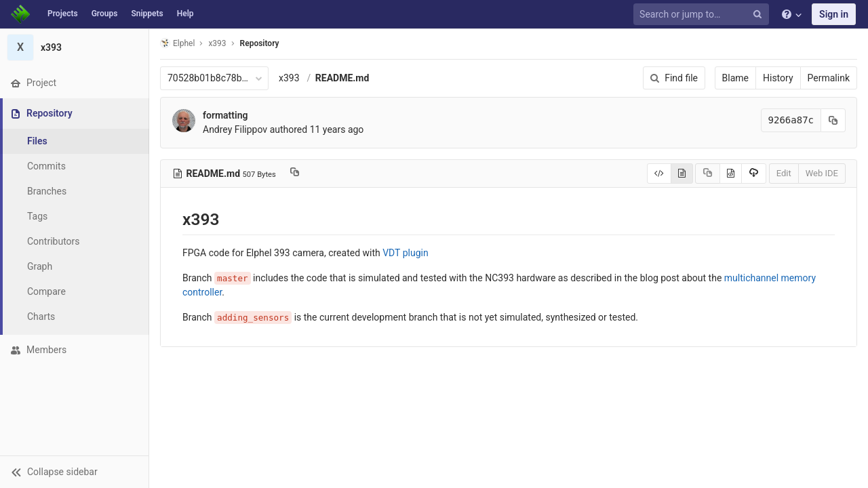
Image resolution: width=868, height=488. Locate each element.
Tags (37, 216)
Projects (63, 14)
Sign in (834, 14)
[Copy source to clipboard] (708, 174)
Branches (47, 191)
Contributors (54, 241)
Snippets (147, 14)
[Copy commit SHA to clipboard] (833, 120)
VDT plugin (405, 253)
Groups (105, 14)
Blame (735, 78)
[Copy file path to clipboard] (295, 174)
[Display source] (659, 174)
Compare (46, 291)
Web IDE (822, 173)
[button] (74, 472)
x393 (289, 78)
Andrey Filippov (235, 129)
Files (37, 141)
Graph (40, 266)
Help (185, 14)
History (778, 78)
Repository (260, 43)
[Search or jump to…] (703, 15)
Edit (784, 173)
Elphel (177, 43)
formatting (225, 115)
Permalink (829, 78)
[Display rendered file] (682, 174)
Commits (46, 166)
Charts (41, 317)
